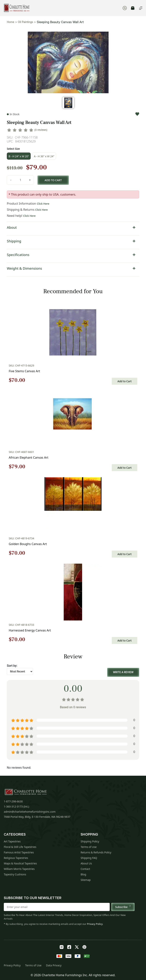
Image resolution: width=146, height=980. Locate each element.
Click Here (43, 204)
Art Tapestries (12, 841)
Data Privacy (54, 965)
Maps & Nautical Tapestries (20, 863)
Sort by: (12, 666)
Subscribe (123, 907)
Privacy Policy (95, 924)
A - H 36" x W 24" (44, 156)
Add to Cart (125, 381)
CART (133, 8)
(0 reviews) (41, 130)
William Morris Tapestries (19, 869)
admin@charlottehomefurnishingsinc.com (30, 812)
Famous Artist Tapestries (19, 852)
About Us (86, 863)
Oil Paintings (25, 22)
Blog (83, 874)
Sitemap (86, 880)
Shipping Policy (90, 841)
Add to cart (53, 180)
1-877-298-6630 (13, 801)
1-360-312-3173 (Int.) (16, 806)
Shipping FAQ (89, 858)
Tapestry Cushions (15, 874)
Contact (85, 869)
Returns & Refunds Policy (96, 852)
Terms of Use (89, 847)
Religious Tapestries (16, 858)
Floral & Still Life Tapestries (20, 847)
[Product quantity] (20, 180)
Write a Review (123, 672)
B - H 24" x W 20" (19, 156)
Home (11, 22)
